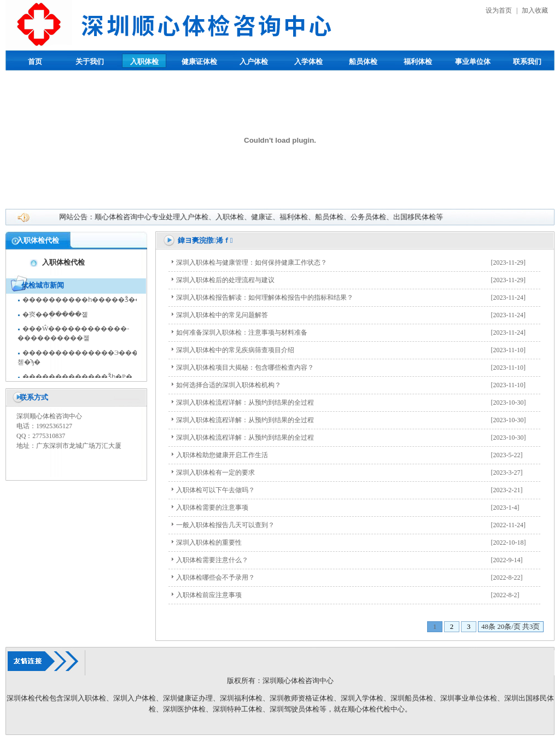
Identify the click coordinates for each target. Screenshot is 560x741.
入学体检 (308, 62)
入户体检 (254, 62)
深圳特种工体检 (238, 709)
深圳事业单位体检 (469, 698)
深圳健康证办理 (188, 698)
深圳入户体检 (135, 698)
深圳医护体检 (184, 709)
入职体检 (144, 62)
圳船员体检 (415, 698)
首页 (35, 62)
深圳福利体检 (241, 698)
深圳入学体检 (362, 698)
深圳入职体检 (85, 698)
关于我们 (90, 62)
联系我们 (527, 62)
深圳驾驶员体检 (294, 709)
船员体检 (363, 62)
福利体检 (418, 62)
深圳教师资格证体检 (302, 698)
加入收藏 (535, 10)
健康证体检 (199, 62)
